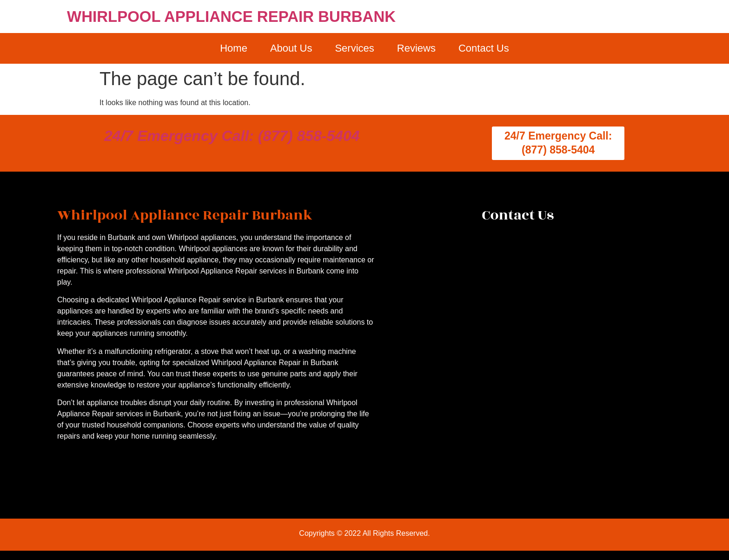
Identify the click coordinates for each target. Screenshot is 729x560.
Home (234, 48)
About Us (291, 48)
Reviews (416, 48)
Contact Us (484, 48)
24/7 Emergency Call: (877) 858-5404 (232, 136)
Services (354, 48)
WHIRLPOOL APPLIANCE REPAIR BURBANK (231, 17)
